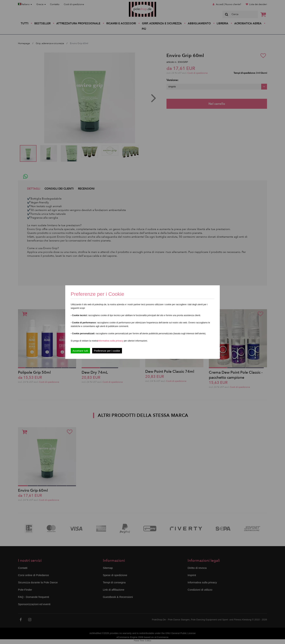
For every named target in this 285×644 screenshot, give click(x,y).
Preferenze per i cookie (107, 351)
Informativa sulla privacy (110, 341)
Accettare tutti (80, 351)
